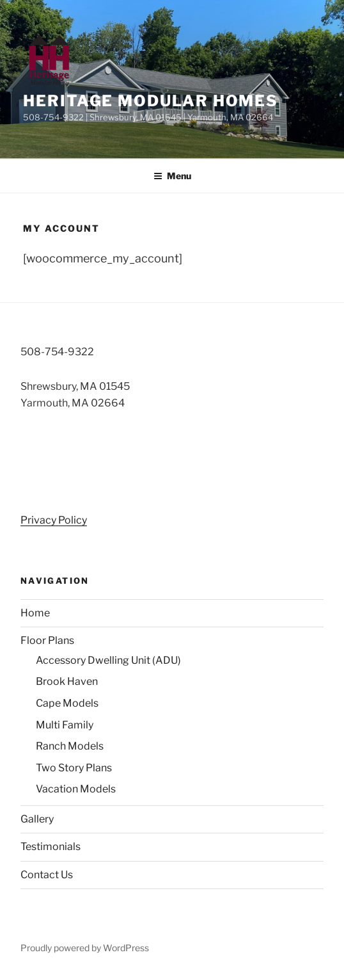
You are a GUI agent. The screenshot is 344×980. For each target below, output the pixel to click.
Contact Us (47, 875)
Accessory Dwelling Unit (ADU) (108, 660)
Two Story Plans (74, 768)
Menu (172, 176)
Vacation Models (76, 789)
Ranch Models (70, 746)
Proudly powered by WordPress (85, 948)
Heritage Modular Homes (151, 101)
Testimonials (51, 847)
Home (35, 613)
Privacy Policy (54, 520)
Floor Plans (47, 640)
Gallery (37, 819)
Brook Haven (67, 681)
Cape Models (67, 703)
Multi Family (65, 725)
